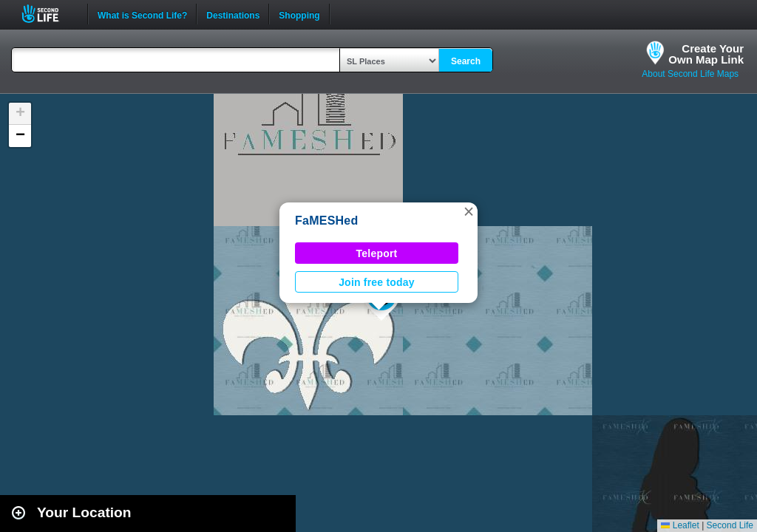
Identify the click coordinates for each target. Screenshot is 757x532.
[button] (469, 211)
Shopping (299, 14)
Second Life (48, 14)
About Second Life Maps (690, 74)
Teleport (377, 253)
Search (466, 61)
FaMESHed (327, 221)
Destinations (233, 14)
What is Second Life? (142, 14)
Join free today (377, 282)
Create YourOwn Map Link (706, 54)
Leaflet (680, 525)
